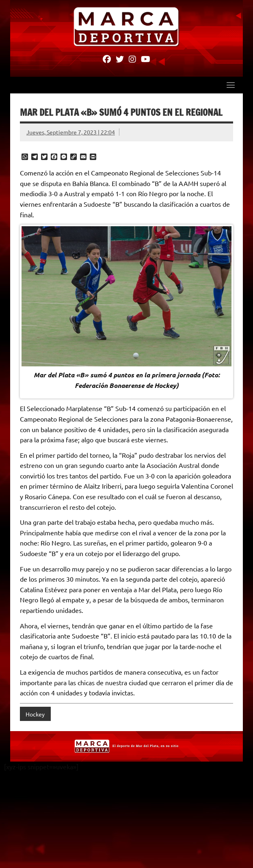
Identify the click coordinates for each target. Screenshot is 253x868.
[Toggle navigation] (231, 85)
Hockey (35, 714)
